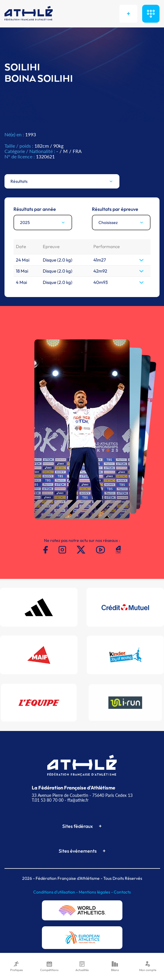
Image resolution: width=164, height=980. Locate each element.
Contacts (122, 892)
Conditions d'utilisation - (56, 892)
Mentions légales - (96, 892)
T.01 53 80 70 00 (48, 800)
